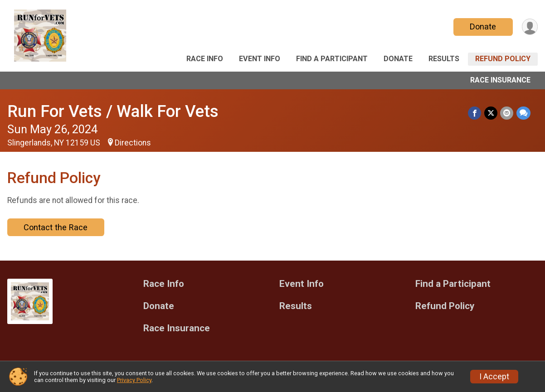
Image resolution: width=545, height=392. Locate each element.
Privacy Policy (134, 380)
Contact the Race (56, 227)
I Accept (494, 377)
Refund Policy (503, 59)
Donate (482, 27)
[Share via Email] (507, 113)
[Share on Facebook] (475, 113)
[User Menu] (529, 27)
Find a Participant (332, 59)
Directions (133, 143)
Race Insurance (500, 80)
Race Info (205, 59)
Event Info (260, 59)
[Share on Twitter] (491, 113)
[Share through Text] (523, 113)
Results (444, 59)
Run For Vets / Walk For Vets (113, 111)
